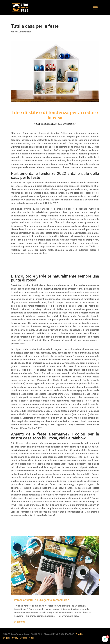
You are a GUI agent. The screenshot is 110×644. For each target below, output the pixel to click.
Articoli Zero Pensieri (21, 32)
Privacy (14, 638)
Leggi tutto (20, 622)
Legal (6, 638)
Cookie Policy (27, 638)
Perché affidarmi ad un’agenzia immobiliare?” (42, 600)
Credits (80, 634)
